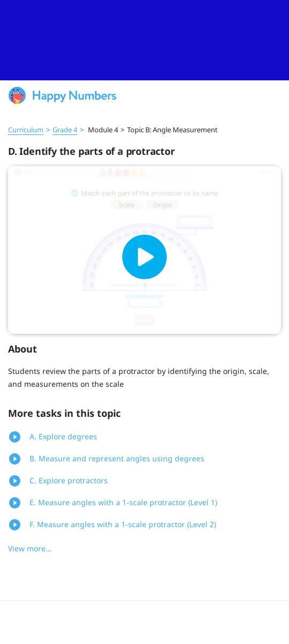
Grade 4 (65, 130)
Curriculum (26, 130)
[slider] (144, 40)
